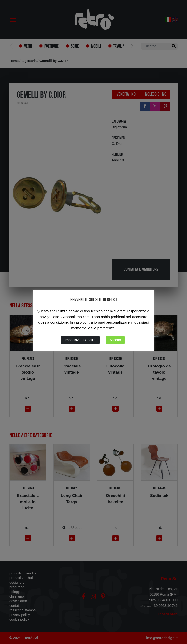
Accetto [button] (115, 340)
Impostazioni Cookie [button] (80, 340)
